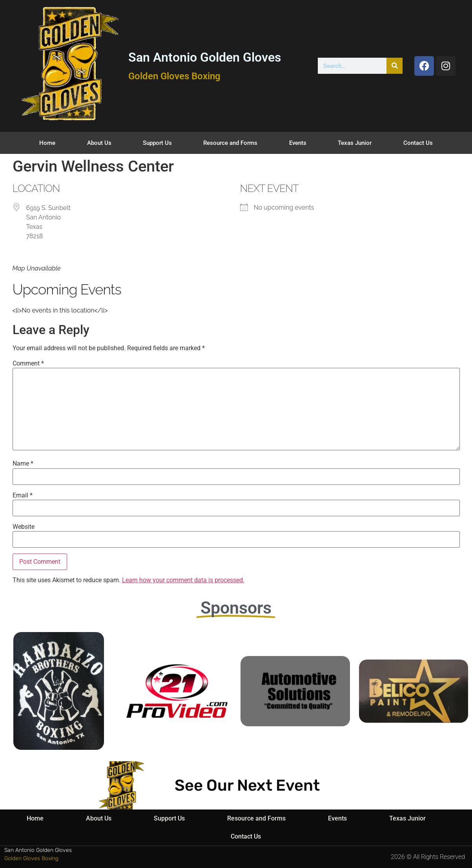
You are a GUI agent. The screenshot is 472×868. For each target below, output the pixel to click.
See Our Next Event (247, 785)
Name (23, 464)
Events (298, 143)
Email (23, 495)
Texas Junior (355, 143)
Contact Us (418, 143)
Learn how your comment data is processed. (183, 580)
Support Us (157, 143)
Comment (28, 364)
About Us (99, 143)
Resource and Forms (230, 143)
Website (24, 527)
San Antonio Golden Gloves (205, 57)
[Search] (395, 66)
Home (47, 143)
